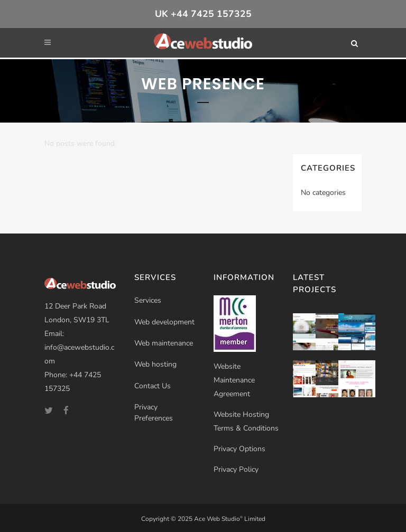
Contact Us (153, 386)
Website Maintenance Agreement (234, 380)
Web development (164, 322)
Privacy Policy (236, 469)
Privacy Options (239, 449)
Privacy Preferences (154, 413)
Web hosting (155, 364)
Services (148, 300)
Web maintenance (164, 343)
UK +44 (203, 14)
